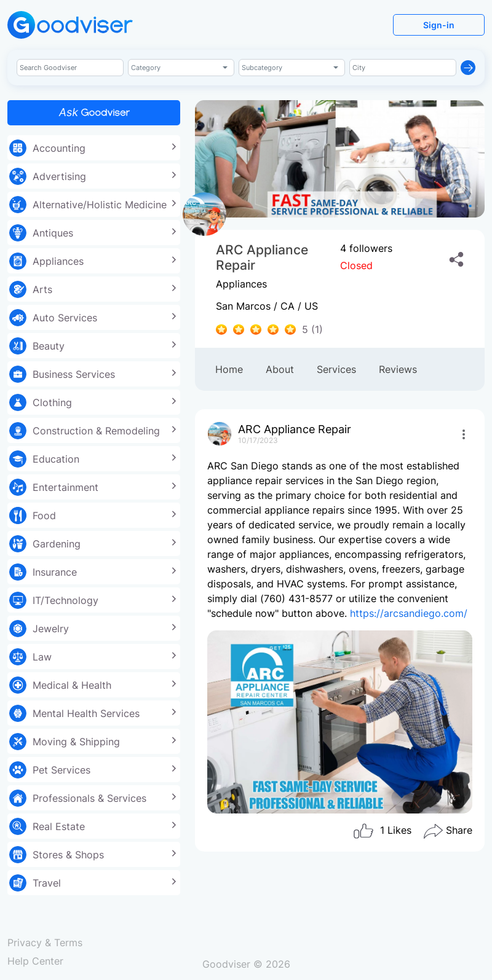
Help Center (35, 961)
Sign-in (439, 25)
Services (336, 369)
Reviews (398, 369)
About (280, 369)
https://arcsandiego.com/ (409, 613)
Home (229, 369)
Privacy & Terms (45, 943)
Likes (382, 831)
